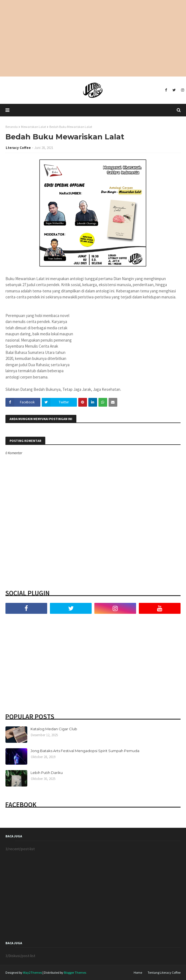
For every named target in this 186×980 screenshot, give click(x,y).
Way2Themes (32, 972)
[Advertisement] (93, 38)
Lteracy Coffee (18, 148)
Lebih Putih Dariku (47, 773)
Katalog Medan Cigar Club (54, 729)
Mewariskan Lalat (34, 127)
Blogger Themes (75, 972)
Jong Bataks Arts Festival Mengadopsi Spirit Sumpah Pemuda (85, 751)
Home (138, 972)
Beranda (12, 127)
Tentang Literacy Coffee (164, 972)
